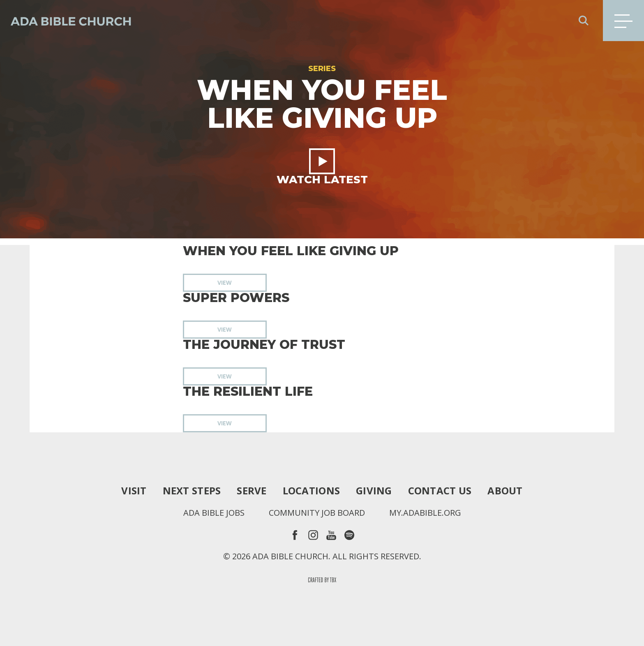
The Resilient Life (248, 392)
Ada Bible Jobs (214, 513)
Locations (311, 491)
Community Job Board (317, 513)
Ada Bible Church (66, 21)
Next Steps (192, 491)
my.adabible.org (425, 513)
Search (584, 21)
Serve (252, 491)
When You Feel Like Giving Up (291, 251)
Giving (374, 491)
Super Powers (236, 298)
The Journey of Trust (264, 345)
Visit (134, 491)
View (225, 283)
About (505, 491)
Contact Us (440, 491)
